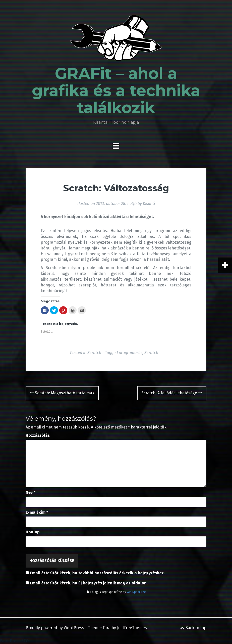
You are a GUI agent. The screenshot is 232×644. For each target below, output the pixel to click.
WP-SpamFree (136, 592)
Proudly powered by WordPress (55, 628)
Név (31, 492)
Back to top (193, 628)
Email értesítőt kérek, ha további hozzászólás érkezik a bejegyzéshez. (97, 573)
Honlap (33, 532)
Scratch (94, 353)
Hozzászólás (38, 435)
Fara (107, 628)
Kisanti (149, 204)
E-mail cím (37, 512)
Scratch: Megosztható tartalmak (62, 393)
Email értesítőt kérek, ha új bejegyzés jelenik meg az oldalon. (89, 583)
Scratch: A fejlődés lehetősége (172, 393)
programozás (131, 353)
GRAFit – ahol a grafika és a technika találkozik (116, 91)
